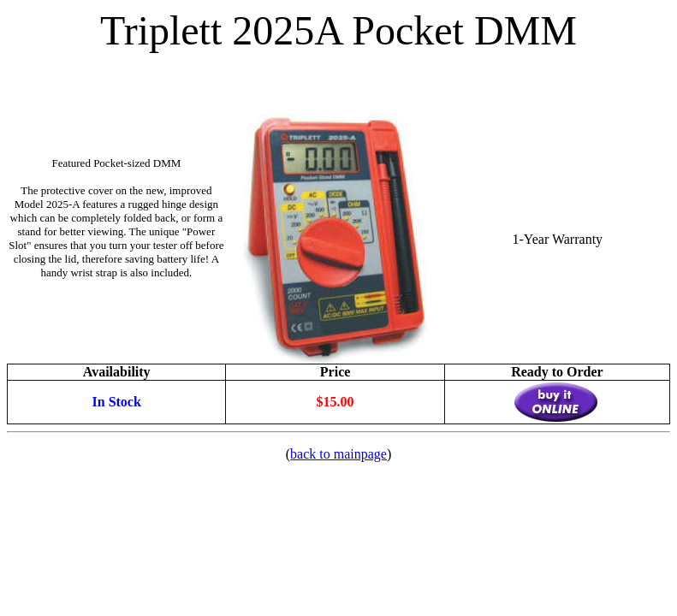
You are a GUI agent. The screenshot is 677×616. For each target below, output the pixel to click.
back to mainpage (338, 454)
